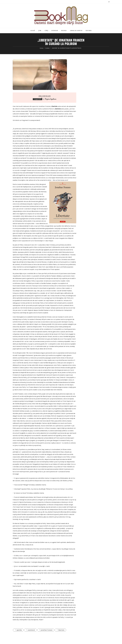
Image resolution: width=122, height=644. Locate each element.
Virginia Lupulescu (50, 99)
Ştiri (40, 31)
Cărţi (46, 31)
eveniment (31, 630)
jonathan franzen (47, 630)
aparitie (19, 630)
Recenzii (64, 31)
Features (89, 31)
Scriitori (45, 96)
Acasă (33, 31)
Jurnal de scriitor (76, 31)
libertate (61, 630)
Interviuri (55, 31)
